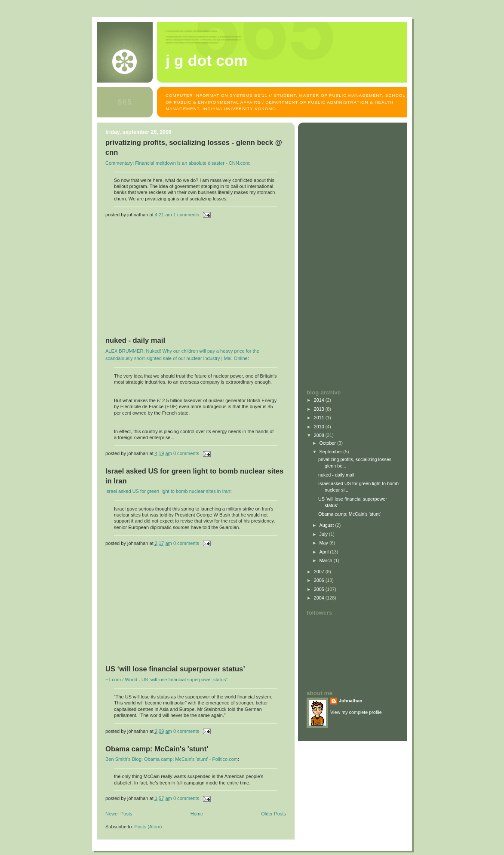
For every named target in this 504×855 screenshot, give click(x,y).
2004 (320, 598)
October (328, 443)
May (324, 543)
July (324, 534)
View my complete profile (356, 712)
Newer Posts (119, 814)
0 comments (186, 453)
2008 (320, 435)
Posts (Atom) (148, 827)
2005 (320, 589)
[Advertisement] (170, 281)
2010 (320, 427)
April (325, 552)
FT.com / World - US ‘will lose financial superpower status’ (166, 680)
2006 (320, 580)
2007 (320, 572)
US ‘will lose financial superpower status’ (175, 669)
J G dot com (207, 61)
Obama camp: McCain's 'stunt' (157, 749)
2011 (320, 418)
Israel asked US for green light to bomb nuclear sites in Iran (168, 491)
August (327, 525)
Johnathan (351, 701)
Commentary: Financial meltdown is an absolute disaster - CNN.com (177, 163)
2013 (320, 409)
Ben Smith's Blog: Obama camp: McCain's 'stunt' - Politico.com (172, 759)
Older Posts (274, 814)
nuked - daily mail (135, 340)
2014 (320, 400)
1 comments (186, 215)
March (327, 560)
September (332, 452)
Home (197, 814)
